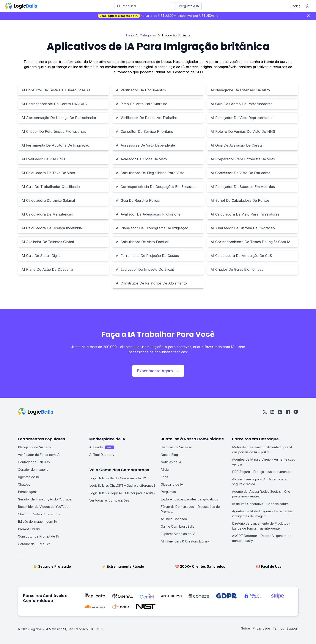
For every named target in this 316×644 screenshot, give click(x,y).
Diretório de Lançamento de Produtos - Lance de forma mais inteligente (261, 526)
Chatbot (24, 484)
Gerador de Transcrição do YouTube (45, 499)
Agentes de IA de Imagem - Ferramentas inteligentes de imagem (262, 514)
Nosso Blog (169, 455)
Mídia (165, 470)
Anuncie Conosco (174, 519)
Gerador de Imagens (33, 470)
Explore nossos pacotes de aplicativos (189, 499)
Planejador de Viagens (34, 447)
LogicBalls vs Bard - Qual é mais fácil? (118, 478)
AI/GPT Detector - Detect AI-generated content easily (262, 538)
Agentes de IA (28, 477)
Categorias (148, 35)
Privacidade (261, 628)
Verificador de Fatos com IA (39, 455)
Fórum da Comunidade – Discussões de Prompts (190, 509)
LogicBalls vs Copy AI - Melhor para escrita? (122, 493)
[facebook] (288, 412)
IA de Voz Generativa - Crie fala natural (261, 504)
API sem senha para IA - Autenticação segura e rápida (260, 482)
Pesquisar (129, 6)
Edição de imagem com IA (37, 521)
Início (130, 35)
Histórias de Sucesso (176, 447)
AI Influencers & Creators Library (185, 541)
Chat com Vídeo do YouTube (39, 514)
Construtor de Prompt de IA (38, 536)
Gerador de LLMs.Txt (34, 544)
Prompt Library (29, 529)
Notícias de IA (171, 462)
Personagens (28, 492)
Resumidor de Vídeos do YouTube (43, 507)
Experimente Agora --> (158, 371)
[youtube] (296, 412)
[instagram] (280, 412)
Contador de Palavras (34, 462)
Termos (278, 628)
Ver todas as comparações (109, 500)
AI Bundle (102, 447)
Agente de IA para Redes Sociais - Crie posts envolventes (261, 494)
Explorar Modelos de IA (178, 534)
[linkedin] (272, 412)
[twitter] (265, 412)
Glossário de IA (172, 484)
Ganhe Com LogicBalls (178, 526)
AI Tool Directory (102, 455)
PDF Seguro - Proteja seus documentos (262, 472)
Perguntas (168, 492)
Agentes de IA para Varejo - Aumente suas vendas (264, 462)
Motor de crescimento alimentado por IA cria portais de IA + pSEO (262, 450)
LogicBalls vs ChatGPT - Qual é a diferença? (122, 485)
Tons (164, 477)
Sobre (246, 628)
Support (292, 628)
